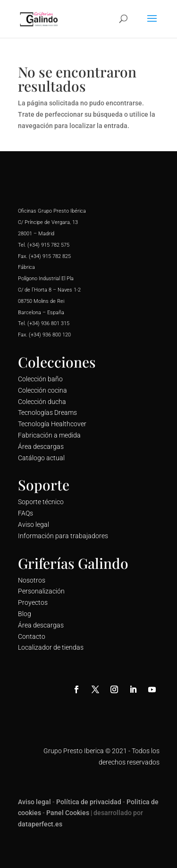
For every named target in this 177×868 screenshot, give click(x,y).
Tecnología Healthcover (52, 424)
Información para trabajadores (63, 536)
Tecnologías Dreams (47, 413)
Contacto (32, 636)
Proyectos (33, 602)
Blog (25, 614)
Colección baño (40, 379)
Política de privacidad (89, 802)
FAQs (25, 513)
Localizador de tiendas (51, 647)
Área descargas (41, 447)
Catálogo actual (41, 458)
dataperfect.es (40, 824)
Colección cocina (42, 390)
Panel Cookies (68, 813)
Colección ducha (42, 402)
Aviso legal (34, 524)
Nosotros (32, 580)
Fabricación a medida (49, 435)
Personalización (41, 591)
